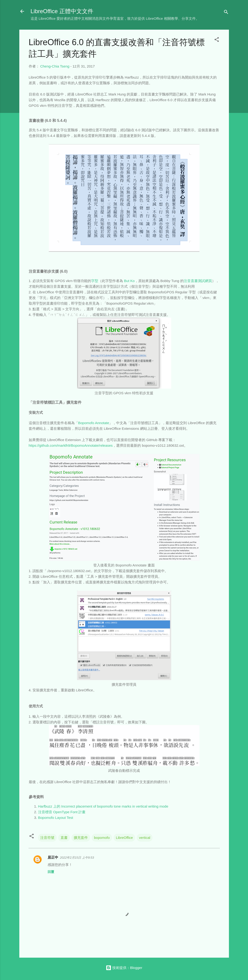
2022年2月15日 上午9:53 (77, 858)
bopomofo (102, 838)
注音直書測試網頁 (198, 281)
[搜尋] (226, 13)
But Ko (129, 281)
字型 (95, 281)
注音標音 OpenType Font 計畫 (62, 812)
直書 (64, 838)
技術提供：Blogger (124, 968)
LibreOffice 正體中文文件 (62, 11)
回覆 (51, 872)
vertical (145, 838)
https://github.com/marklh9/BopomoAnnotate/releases (71, 445)
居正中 (53, 857)
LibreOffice (124, 838)
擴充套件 (81, 838)
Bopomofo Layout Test (56, 818)
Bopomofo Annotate (94, 423)
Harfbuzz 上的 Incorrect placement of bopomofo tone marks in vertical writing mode (103, 806)
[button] (217, 40)
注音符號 (47, 838)
